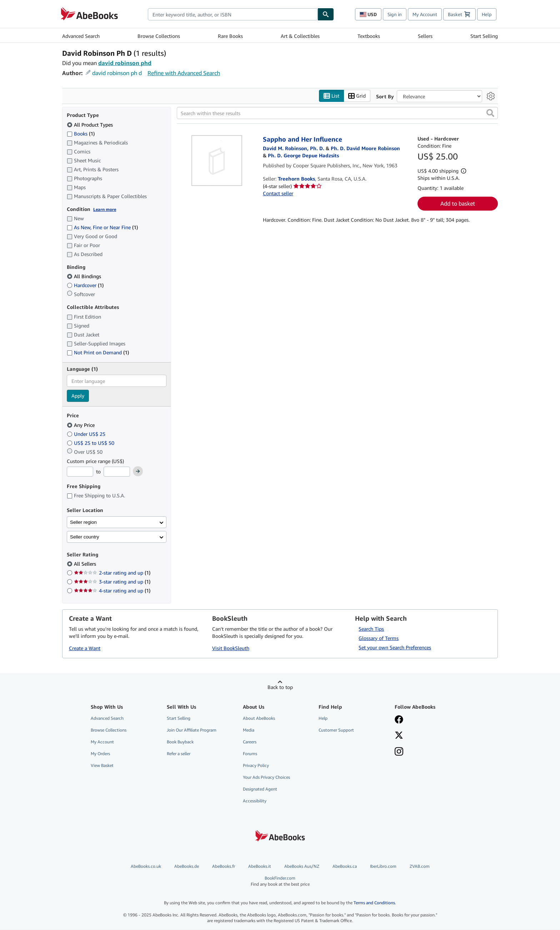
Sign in (395, 14)
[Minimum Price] (80, 472)
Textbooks (369, 36)
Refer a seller (179, 754)
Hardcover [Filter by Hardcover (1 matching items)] (85, 286)
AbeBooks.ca (345, 866)
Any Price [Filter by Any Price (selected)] (81, 425)
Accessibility (255, 801)
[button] (490, 113)
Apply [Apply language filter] (78, 396)
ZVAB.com (420, 866)
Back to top (280, 687)
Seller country (85, 537)
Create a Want (85, 648)
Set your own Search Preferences (395, 647)
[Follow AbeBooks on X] (427, 736)
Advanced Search (81, 36)
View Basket (102, 766)
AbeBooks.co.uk (146, 866)
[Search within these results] (337, 113)
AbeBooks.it (260, 866)
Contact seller (278, 194)
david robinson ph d (117, 73)
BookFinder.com (280, 881)
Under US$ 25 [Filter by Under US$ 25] (87, 434)
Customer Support (336, 730)
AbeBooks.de (187, 866)
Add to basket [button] (458, 204)
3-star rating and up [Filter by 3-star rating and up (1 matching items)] (112, 582)
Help (487, 14)
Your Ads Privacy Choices (266, 778)
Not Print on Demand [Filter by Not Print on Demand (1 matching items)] (98, 352)
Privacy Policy (256, 766)
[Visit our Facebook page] (427, 720)
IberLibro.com (383, 866)
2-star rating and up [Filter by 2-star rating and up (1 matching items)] (112, 573)
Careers (250, 742)
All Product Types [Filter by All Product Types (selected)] (91, 125)
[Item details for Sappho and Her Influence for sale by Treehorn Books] (217, 161)
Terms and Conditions (374, 903)
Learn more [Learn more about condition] (105, 209)
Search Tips (371, 629)
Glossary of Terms (379, 638)
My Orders (100, 754)
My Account (425, 14)
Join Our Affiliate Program (192, 730)
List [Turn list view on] (331, 96)
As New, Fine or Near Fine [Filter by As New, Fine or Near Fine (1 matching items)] (102, 228)
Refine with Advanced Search (184, 73)
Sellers (425, 36)
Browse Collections (159, 36)
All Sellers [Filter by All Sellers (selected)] (86, 564)
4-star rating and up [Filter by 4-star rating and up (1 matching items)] (112, 591)
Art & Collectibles (300, 36)
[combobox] (233, 14)
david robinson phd (125, 63)
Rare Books (230, 36)
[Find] (326, 14)
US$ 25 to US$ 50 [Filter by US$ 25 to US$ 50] (91, 443)
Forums (250, 754)
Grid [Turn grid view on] (357, 96)
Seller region (83, 522)
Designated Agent (260, 789)
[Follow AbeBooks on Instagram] (427, 752)
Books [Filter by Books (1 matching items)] (81, 133)
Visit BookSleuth (231, 648)
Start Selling (484, 36)
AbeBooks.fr (224, 866)
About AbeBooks (259, 718)
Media (249, 730)
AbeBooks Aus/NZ (302, 866)
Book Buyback (180, 742)
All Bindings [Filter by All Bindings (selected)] (85, 277)
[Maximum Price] (117, 472)
